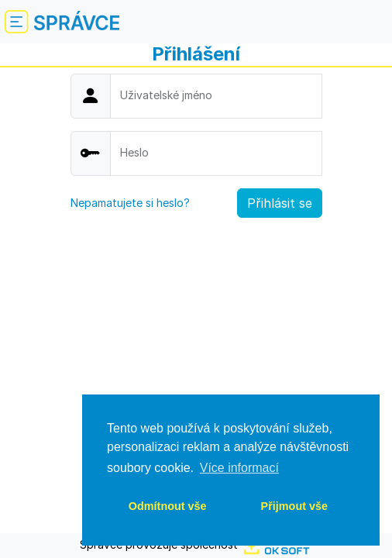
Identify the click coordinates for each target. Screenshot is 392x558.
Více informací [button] (239, 468)
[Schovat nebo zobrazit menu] (15, 22)
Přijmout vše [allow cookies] (294, 506)
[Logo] (77, 22)
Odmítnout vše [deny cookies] (168, 506)
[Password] (216, 153)
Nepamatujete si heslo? (130, 203)
